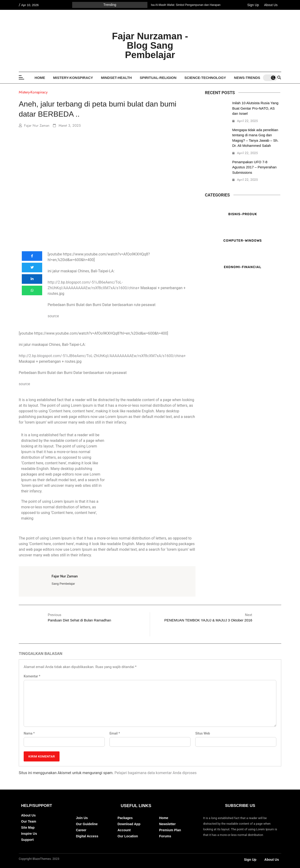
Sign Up (253, 5)
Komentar (32, 676)
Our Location (128, 836)
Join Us (82, 818)
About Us (271, 5)
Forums (165, 836)
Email (115, 733)
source (53, 316)
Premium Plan (170, 830)
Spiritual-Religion (158, 78)
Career (81, 830)
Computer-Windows (243, 240)
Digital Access (87, 836)
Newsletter (167, 824)
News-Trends (247, 78)
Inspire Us (29, 834)
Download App (129, 824)
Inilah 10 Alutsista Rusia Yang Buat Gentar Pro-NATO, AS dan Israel (255, 108)
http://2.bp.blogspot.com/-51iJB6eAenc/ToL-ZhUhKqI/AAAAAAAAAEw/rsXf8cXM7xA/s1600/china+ (102, 356)
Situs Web (203, 733)
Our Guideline (87, 824)
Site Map (28, 827)
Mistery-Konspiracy (73, 78)
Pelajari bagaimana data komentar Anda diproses (156, 773)
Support (27, 840)
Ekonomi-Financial (243, 267)
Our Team (29, 821)
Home (40, 78)
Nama (29, 733)
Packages (125, 818)
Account (124, 830)
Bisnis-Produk (243, 214)
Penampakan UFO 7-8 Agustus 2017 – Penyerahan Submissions (254, 167)
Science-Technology (205, 78)
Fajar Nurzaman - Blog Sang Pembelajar (150, 45)
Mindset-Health (116, 78)
